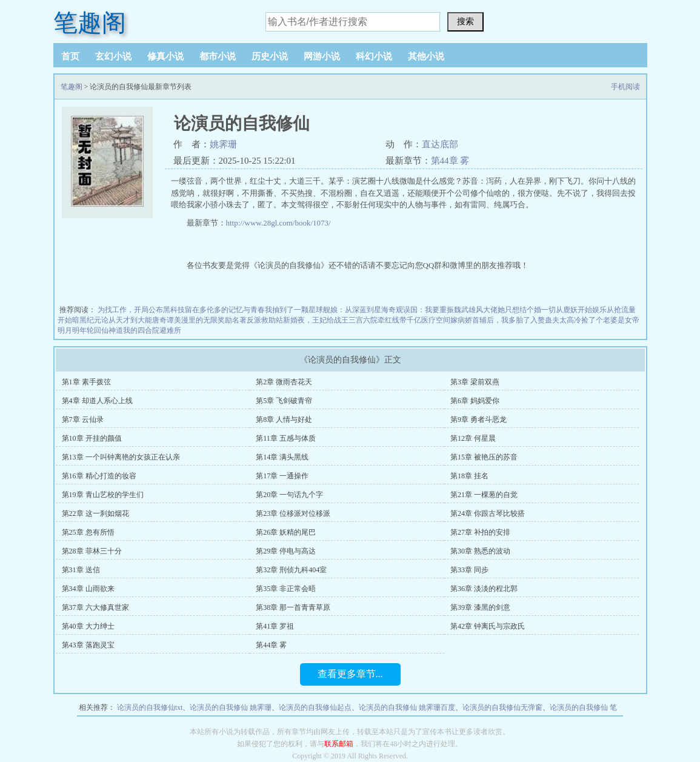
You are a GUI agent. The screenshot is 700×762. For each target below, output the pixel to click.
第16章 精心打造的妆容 (99, 476)
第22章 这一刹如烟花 (95, 513)
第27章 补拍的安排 (480, 532)
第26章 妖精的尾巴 (286, 532)
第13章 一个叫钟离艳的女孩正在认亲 (121, 457)
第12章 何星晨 (473, 438)
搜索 (465, 21)
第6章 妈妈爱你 (475, 401)
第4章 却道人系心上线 (97, 401)
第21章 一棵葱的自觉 (484, 495)
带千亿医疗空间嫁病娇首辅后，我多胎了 (465, 320)
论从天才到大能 (127, 320)
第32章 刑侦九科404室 (291, 570)
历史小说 (270, 56)
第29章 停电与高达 (286, 551)
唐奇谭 (163, 320)
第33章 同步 (469, 570)
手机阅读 (625, 87)
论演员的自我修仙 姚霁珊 (231, 707)
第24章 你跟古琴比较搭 (488, 513)
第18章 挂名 (469, 476)
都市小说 (218, 56)
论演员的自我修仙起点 (315, 707)
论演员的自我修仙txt (150, 707)
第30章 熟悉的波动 (480, 551)
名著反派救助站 (258, 320)
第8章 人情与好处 (284, 419)
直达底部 (440, 144)
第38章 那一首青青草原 (293, 607)
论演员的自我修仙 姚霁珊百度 (407, 707)
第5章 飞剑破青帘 (284, 401)
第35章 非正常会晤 (286, 589)
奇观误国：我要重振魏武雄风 (436, 310)
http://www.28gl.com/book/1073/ (278, 223)
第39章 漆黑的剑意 (480, 607)
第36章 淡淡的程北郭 (484, 589)
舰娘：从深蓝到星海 (356, 310)
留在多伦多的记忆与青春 (225, 310)
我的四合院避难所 (152, 330)
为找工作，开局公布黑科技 (141, 310)
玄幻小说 (113, 56)
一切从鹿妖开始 (567, 310)
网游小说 (322, 56)
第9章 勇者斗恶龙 (478, 419)
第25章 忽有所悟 (88, 532)
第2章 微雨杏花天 (284, 382)
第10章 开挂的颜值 (92, 438)
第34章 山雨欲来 (88, 589)
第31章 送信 (81, 570)
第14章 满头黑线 (282, 457)
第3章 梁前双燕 (475, 382)
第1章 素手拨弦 (86, 382)
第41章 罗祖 (275, 626)
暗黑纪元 (87, 320)
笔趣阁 (90, 23)
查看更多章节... (350, 674)
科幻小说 (374, 56)
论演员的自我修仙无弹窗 (502, 707)
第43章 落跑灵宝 (88, 645)
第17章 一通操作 (282, 476)
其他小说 (426, 56)
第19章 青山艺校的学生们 (103, 495)
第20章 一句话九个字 (289, 495)
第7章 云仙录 (83, 419)
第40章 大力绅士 (88, 626)
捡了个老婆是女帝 (610, 320)
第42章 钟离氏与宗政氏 (488, 626)
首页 (70, 56)
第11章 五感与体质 (286, 438)
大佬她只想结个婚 (512, 310)
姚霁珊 (223, 144)
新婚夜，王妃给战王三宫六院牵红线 (341, 320)
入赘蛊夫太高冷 (556, 320)
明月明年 (72, 330)
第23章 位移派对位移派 (293, 513)
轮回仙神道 (105, 330)
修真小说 (165, 56)
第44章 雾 (450, 161)
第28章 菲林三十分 (92, 551)
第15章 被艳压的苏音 (484, 457)
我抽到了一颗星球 (294, 310)
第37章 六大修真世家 (95, 607)
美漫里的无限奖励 (203, 320)
